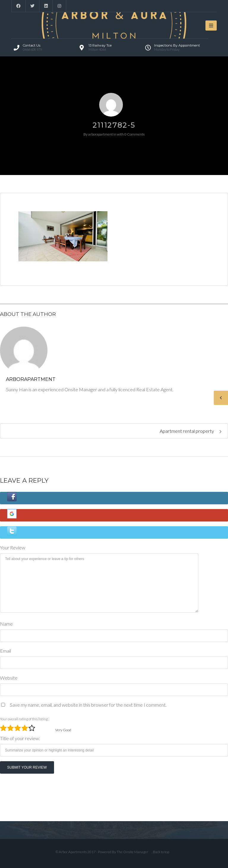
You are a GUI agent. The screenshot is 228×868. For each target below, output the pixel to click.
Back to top (161, 852)
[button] (114, 498)
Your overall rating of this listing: (24, 719)
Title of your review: (20, 738)
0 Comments (134, 134)
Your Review (13, 547)
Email (5, 651)
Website (9, 678)
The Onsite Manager (132, 852)
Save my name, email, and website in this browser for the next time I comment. (88, 705)
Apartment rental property (191, 431)
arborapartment (100, 134)
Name (6, 624)
